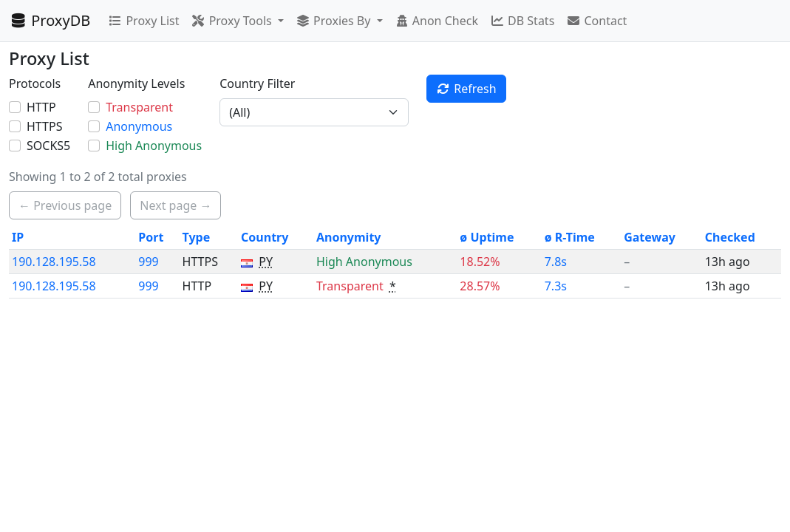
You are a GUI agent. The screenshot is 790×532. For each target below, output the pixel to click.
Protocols (35, 83)
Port (151, 237)
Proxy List (143, 21)
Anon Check (436, 21)
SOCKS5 (48, 146)
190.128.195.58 (54, 262)
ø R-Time (570, 237)
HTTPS (44, 126)
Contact (596, 21)
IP (18, 237)
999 (148, 262)
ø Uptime (487, 237)
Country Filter (257, 83)
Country (265, 237)
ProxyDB (50, 20)
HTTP (41, 107)
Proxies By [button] (335, 21)
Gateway (650, 237)
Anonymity (348, 237)
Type (197, 237)
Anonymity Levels (136, 83)
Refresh (466, 89)
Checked (730, 237)
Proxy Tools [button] (232, 21)
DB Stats (522, 21)
